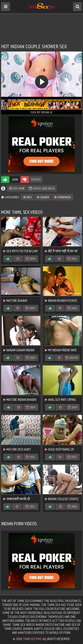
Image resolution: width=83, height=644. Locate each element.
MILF (27, 197)
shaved (43, 197)
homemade (63, 197)
